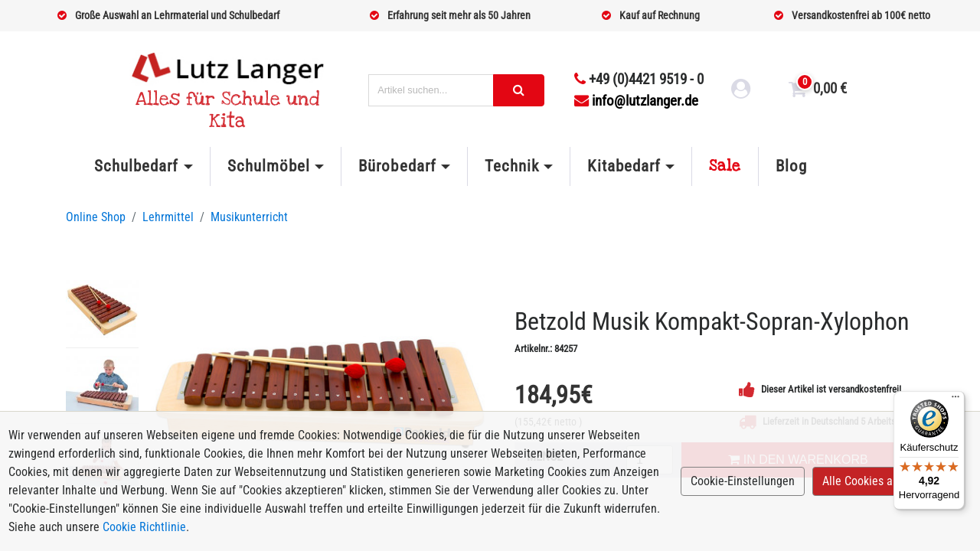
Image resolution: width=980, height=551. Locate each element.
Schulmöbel (269, 166)
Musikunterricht (249, 217)
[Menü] (955, 400)
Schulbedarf (136, 166)
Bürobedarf (397, 166)
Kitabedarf (624, 166)
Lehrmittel (168, 217)
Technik (512, 166)
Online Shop (96, 217)
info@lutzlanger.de (636, 101)
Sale (725, 166)
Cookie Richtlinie (144, 527)
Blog (791, 166)
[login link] (741, 91)
